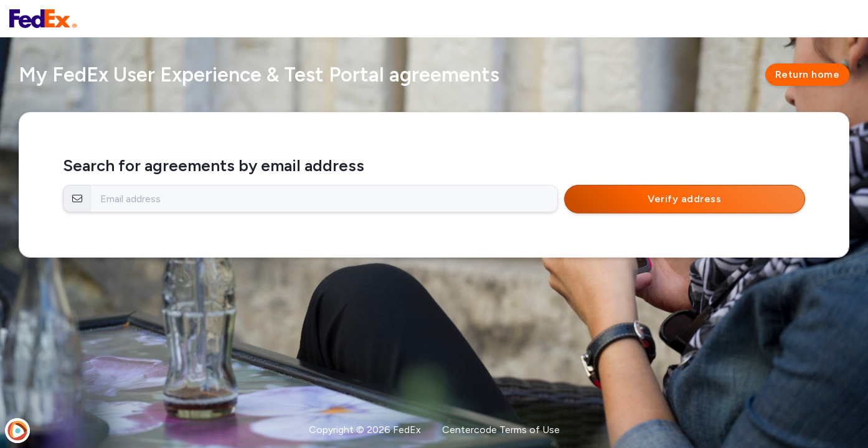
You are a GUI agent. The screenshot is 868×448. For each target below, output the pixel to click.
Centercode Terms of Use (501, 430)
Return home (807, 74)
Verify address (684, 199)
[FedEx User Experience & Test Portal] (43, 19)
